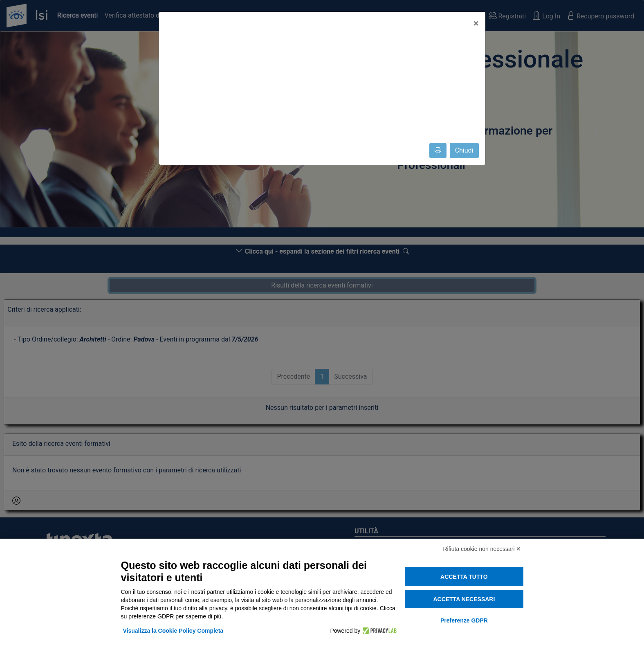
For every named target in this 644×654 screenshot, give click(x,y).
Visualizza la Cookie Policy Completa (173, 631)
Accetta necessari (464, 599)
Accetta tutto (464, 577)
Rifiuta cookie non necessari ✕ (482, 549)
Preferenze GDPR (464, 620)
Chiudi (464, 150)
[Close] (476, 23)
